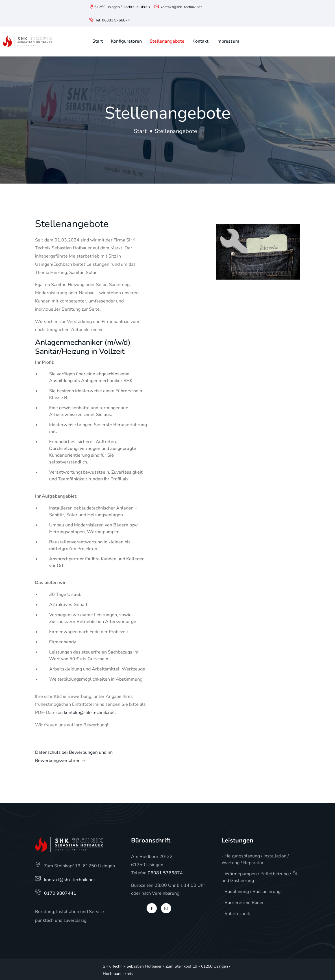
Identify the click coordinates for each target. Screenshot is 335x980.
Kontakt (200, 41)
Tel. (96, 20)
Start (98, 41)
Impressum (228, 41)
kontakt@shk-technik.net (181, 7)
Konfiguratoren (126, 41)
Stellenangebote (167, 41)
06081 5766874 (116, 20)
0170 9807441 (60, 893)
